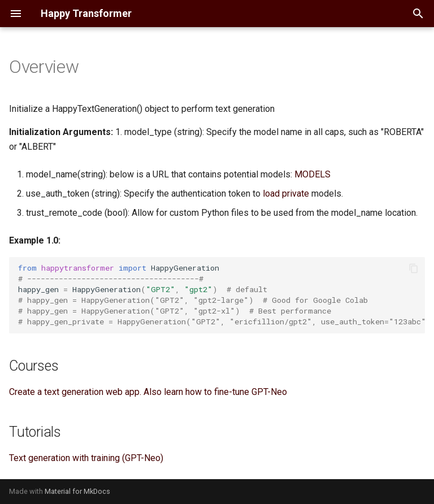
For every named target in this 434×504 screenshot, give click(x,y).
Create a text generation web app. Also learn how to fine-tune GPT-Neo (148, 392)
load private (286, 194)
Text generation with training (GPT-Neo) (86, 458)
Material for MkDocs (77, 491)
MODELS (313, 174)
